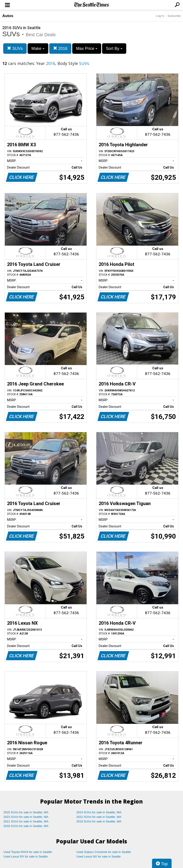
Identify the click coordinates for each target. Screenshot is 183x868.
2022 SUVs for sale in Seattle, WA (99, 817)
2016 (60, 48)
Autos (8, 16)
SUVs (15, 48)
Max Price (87, 49)
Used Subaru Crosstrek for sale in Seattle (104, 852)
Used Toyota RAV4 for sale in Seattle (28, 852)
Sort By (114, 49)
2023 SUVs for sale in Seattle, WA (26, 817)
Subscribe (174, 16)
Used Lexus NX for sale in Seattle (98, 856)
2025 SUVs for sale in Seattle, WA (26, 812)
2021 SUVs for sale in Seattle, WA (26, 821)
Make (38, 49)
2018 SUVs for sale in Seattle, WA (26, 826)
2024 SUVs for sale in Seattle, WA (99, 812)
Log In (160, 16)
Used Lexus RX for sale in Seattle (26, 856)
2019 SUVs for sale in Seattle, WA (99, 821)
